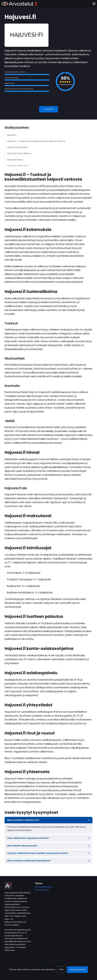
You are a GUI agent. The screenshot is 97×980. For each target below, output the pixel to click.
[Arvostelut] (19, 4)
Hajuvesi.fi (12, 135)
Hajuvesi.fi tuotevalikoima (19, 153)
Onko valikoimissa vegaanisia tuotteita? (49, 838)
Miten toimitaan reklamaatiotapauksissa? (49, 861)
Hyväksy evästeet (77, 969)
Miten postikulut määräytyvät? (49, 820)
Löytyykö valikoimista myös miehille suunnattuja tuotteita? (49, 853)
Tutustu (49, 109)
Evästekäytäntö (42, 890)
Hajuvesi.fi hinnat (15, 160)
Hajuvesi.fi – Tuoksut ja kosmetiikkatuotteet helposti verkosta (36, 141)
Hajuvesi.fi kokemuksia (17, 147)
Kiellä (61, 969)
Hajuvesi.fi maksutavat (18, 166)
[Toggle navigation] (94, 4)
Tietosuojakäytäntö (44, 887)
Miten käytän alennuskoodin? (49, 846)
